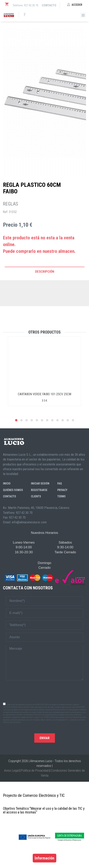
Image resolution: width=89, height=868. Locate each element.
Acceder (75, 5)
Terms (61, 496)
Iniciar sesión (40, 483)
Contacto (49, 5)
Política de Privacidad (35, 770)
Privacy (62, 490)
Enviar (45, 738)
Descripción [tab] (45, 271)
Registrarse (39, 490)
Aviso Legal (11, 770)
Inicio (7, 483)
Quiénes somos (13, 490)
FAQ (60, 483)
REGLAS (11, 204)
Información (44, 858)
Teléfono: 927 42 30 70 (25, 5)
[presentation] (45, 691)
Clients (36, 496)
